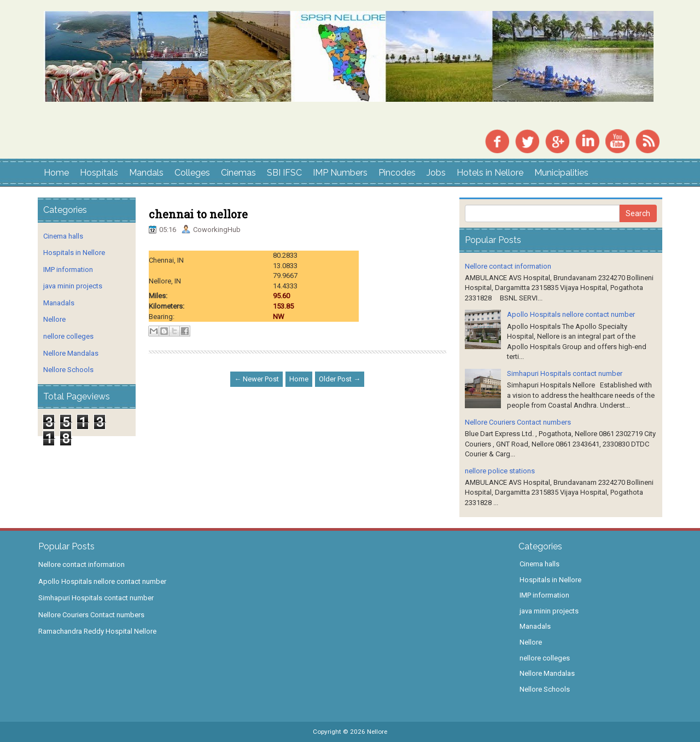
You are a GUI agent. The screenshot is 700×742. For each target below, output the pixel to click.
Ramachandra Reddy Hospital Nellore (97, 631)
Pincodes (397, 173)
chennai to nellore (198, 214)
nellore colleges (68, 336)
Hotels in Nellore (490, 173)
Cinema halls (63, 236)
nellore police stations (500, 471)
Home (56, 173)
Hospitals (99, 173)
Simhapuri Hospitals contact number (565, 373)
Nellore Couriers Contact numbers (518, 422)
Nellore (54, 319)
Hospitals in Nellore (74, 253)
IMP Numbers (340, 173)
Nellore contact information (508, 266)
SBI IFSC (284, 173)
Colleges (192, 173)
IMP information (68, 269)
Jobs (436, 173)
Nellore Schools (68, 370)
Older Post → (340, 379)
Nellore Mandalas (71, 353)
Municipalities (561, 173)
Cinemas (238, 173)
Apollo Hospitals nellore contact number (571, 314)
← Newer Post (256, 379)
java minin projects (73, 286)
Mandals (146, 173)
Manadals (59, 303)
